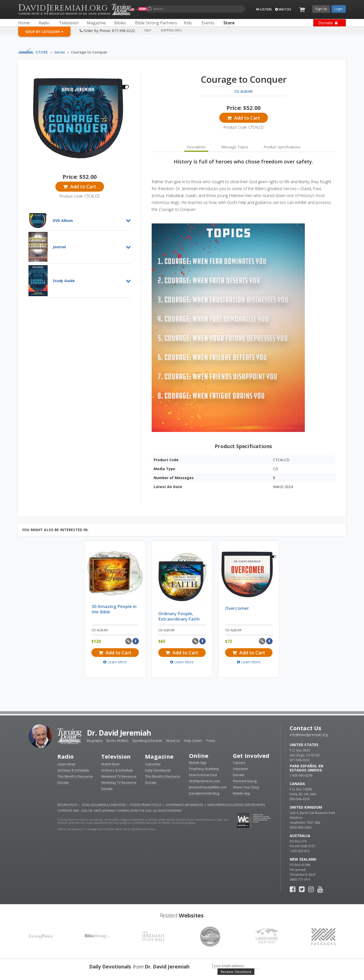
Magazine (159, 756)
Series (60, 52)
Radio (66, 756)
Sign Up (321, 9)
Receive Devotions (236, 972)
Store (42, 52)
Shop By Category (44, 32)
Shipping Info (171, 30)
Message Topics (235, 147)
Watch (283, 9)
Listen (264, 9)
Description (196, 147)
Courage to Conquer (89, 52)
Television (116, 756)
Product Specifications (282, 147)
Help (148, 30)
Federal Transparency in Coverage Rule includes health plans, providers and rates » (107, 829)
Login (339, 9)
